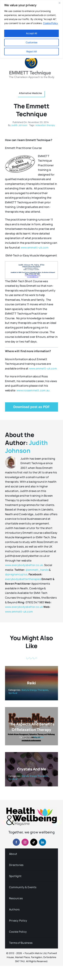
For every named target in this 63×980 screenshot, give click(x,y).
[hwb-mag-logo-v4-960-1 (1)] (32, 809)
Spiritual (13, 693)
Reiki (32, 683)
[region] (32, 29)
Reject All (32, 51)
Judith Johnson (19, 125)
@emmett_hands (37, 570)
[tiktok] (34, 842)
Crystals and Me (32, 769)
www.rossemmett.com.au (33, 390)
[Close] (59, 3)
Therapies (38, 737)
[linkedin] (43, 842)
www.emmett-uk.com (35, 247)
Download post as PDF (32, 407)
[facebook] (16, 842)
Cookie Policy (50, 23)
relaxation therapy (45, 125)
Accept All (32, 33)
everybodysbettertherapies (23, 579)
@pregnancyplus (16, 574)
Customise (32, 42)
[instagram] (25, 842)
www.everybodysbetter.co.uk (24, 565)
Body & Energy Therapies (35, 690)
